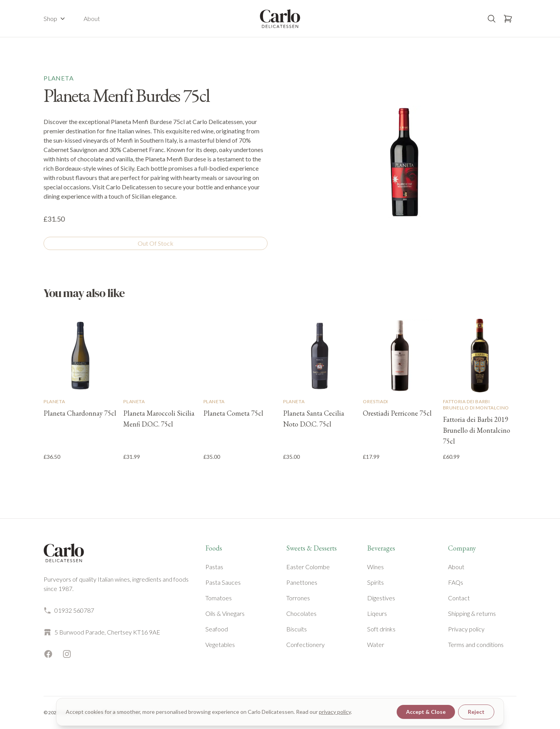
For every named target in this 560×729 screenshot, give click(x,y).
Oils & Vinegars (225, 613)
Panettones (302, 582)
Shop (55, 19)
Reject (476, 712)
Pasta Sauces (223, 582)
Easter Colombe (308, 567)
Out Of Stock (156, 243)
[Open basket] (508, 19)
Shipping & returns (472, 613)
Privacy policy (466, 629)
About (92, 18)
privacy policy (335, 712)
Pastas (214, 567)
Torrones (298, 598)
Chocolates (301, 613)
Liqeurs (377, 613)
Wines (375, 567)
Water (376, 644)
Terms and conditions (476, 644)
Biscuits (297, 629)
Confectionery (305, 644)
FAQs (456, 582)
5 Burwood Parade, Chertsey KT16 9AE (102, 632)
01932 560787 (69, 610)
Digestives (381, 598)
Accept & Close (426, 712)
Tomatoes (219, 598)
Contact (459, 598)
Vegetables (220, 644)
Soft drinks (381, 629)
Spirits (375, 582)
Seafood (217, 629)
